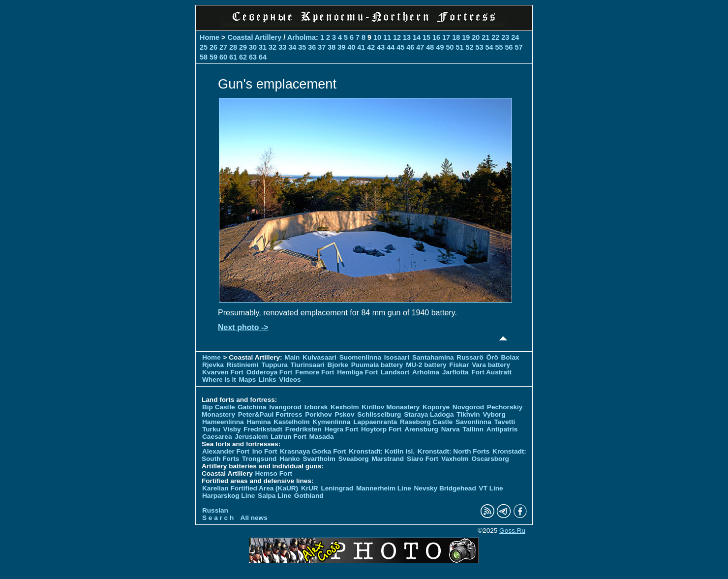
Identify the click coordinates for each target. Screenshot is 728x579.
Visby (232, 429)
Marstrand (388, 459)
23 (505, 37)
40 (351, 47)
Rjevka (213, 365)
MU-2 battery (426, 365)
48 (430, 47)
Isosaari (397, 357)
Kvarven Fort (223, 372)
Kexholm (345, 407)
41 (361, 47)
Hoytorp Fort (381, 429)
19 (466, 37)
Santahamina (433, 357)
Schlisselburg (379, 414)
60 (223, 57)
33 (282, 47)
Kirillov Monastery (391, 407)
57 (519, 47)
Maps (248, 380)
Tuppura (274, 365)
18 (456, 37)
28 (233, 47)
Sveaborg (354, 459)
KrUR (310, 488)
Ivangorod (285, 407)
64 (263, 57)
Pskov (344, 414)
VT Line (491, 488)
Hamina (258, 422)
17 (446, 37)
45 (400, 47)
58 (204, 57)
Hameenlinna (223, 422)
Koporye (436, 407)
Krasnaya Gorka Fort (313, 451)
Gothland (309, 496)
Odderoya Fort (270, 372)
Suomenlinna (360, 357)
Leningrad (337, 488)
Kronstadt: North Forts (455, 451)
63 (253, 57)
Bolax (510, 357)
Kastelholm (291, 422)
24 (515, 37)
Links (268, 380)
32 (273, 47)
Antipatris (502, 429)
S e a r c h (218, 518)
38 (332, 47)
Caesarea (217, 437)
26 (213, 47)
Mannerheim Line (384, 488)
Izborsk (316, 407)
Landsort (395, 372)
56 (509, 47)
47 (420, 47)
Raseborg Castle (426, 422)
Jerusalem (251, 437)
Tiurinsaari (308, 365)
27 (223, 47)
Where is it (219, 380)
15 (426, 37)
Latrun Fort (288, 437)
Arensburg (421, 429)
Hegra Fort (342, 429)
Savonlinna (473, 422)
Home (210, 37)
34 (292, 47)
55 (499, 47)
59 (213, 57)
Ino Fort (265, 451)
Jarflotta (455, 372)
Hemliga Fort (357, 372)
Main (292, 357)
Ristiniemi (243, 365)
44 (391, 47)
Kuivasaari (319, 357)
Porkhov (318, 414)
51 (459, 47)
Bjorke (338, 365)
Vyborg (494, 414)
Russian (215, 510)
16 (436, 37)
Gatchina (252, 407)
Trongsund (259, 459)
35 (302, 47)
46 (410, 47)
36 (312, 47)
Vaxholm (455, 459)
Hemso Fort (274, 473)
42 (371, 47)
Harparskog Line (228, 496)
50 (450, 47)
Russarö (470, 357)
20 (476, 37)
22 (495, 37)
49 (440, 47)
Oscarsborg (490, 459)
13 (407, 37)
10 (377, 37)
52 (469, 47)
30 (253, 47)
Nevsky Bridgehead (445, 488)
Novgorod (468, 407)
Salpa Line (274, 496)
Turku (211, 429)
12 (397, 37)
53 (479, 47)
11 (387, 37)
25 (204, 47)
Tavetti (504, 422)
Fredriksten (303, 429)
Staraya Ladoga (429, 414)
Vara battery (491, 365)
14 (417, 37)
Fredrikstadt (263, 429)
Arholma (302, 37)
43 (381, 47)
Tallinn (473, 429)
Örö (492, 357)
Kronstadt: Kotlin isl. (382, 451)
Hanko (290, 459)
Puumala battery (377, 365)
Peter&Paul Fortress (270, 414)
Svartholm (319, 459)
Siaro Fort (423, 459)
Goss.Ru (512, 531)
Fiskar (459, 365)
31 (263, 47)
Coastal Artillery (254, 37)
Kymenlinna (331, 422)
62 (243, 57)
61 (233, 57)
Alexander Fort (226, 451)
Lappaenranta (375, 422)
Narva (451, 429)
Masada (322, 437)
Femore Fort (315, 372)
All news (254, 518)
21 (485, 37)
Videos (290, 380)
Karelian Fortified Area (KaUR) (250, 488)
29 (243, 47)
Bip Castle (218, 407)
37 (322, 47)
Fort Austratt (491, 372)
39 (341, 47)
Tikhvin (468, 414)
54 (489, 47)
